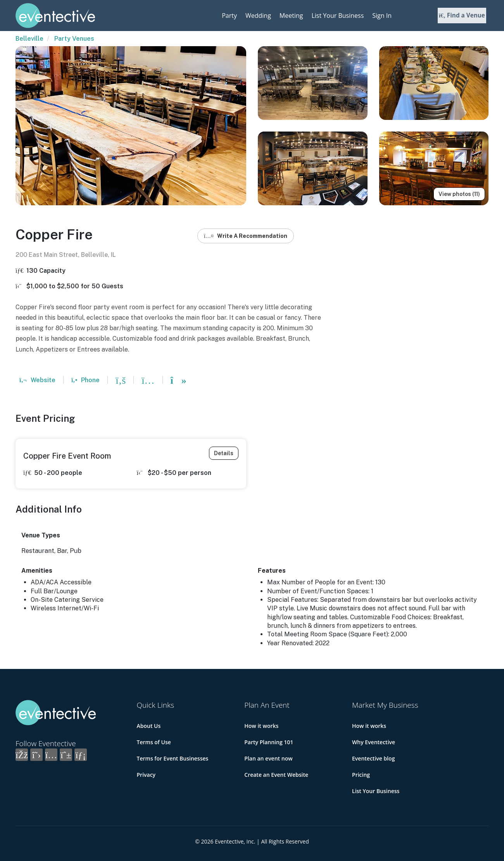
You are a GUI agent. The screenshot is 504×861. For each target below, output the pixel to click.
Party (229, 16)
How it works (261, 726)
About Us (149, 726)
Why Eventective (374, 742)
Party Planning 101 (269, 742)
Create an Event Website (276, 775)
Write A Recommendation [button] (246, 236)
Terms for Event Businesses (173, 758)
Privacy (146, 775)
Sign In (382, 16)
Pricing (361, 775)
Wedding (258, 16)
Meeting (291, 16)
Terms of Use (154, 742)
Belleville (29, 39)
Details (224, 453)
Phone (85, 380)
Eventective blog (373, 758)
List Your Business (337, 16)
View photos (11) (459, 194)
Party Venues (74, 39)
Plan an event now (268, 758)
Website (37, 380)
